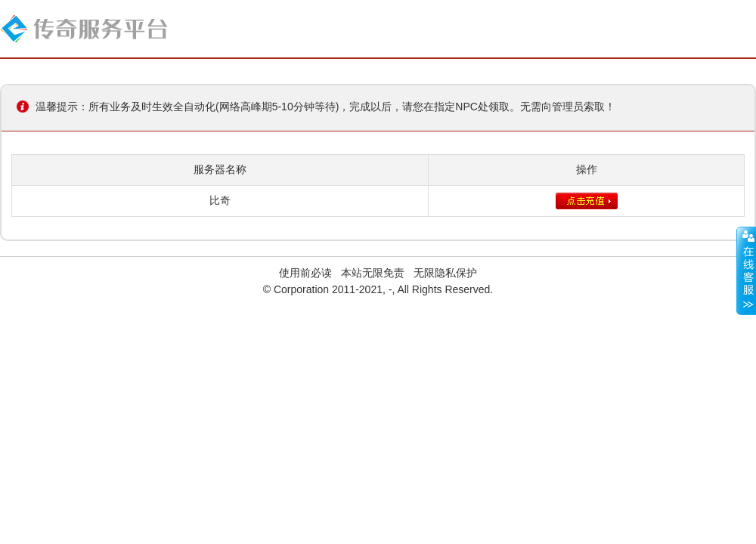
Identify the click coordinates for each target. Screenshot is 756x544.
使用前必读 (305, 273)
